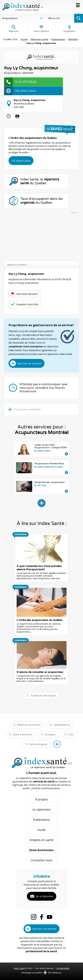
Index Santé (19, 968)
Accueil (24, 39)
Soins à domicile (22, 734)
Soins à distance (41, 29)
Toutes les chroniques (43, 695)
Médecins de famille (29, 725)
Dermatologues (38, 744)
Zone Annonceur (42, 850)
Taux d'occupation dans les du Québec (41, 201)
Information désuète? (27, 294)
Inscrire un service (29, 363)
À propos (41, 799)
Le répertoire (41, 809)
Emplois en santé (42, 840)
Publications (42, 820)
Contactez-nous (41, 860)
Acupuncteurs (58, 39)
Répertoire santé (39, 39)
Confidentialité (63, 968)
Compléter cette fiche (27, 304)
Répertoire (14, 29)
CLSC (71, 734)
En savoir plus (21, 161)
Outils (42, 830)
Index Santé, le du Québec (40, 181)
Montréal (73, 39)
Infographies (69, 29)
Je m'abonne (45, 896)
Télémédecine (61, 725)
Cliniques (50, 734)
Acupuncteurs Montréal (27, 409)
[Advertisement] (41, 236)
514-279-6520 (26, 82)
